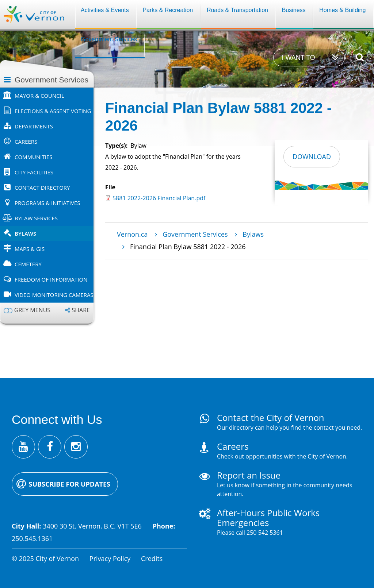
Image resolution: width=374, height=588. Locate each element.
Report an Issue (249, 475)
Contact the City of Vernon (271, 417)
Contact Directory (42, 187)
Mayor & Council (39, 96)
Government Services (109, 39)
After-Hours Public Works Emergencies (268, 518)
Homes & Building (342, 10)
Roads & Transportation (237, 10)
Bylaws (25, 233)
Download (312, 156)
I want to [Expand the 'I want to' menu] (298, 58)
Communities (34, 157)
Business (294, 10)
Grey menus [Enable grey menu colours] (32, 310)
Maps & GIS (30, 249)
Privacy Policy (110, 558)
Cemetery (28, 264)
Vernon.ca (132, 234)
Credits (152, 558)
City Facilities (34, 172)
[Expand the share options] (77, 310)
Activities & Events (105, 10)
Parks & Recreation (168, 10)
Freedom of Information (51, 279)
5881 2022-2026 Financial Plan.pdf (159, 198)
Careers (26, 142)
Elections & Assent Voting (53, 111)
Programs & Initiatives (47, 203)
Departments (34, 126)
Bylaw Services (36, 218)
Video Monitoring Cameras (54, 295)
